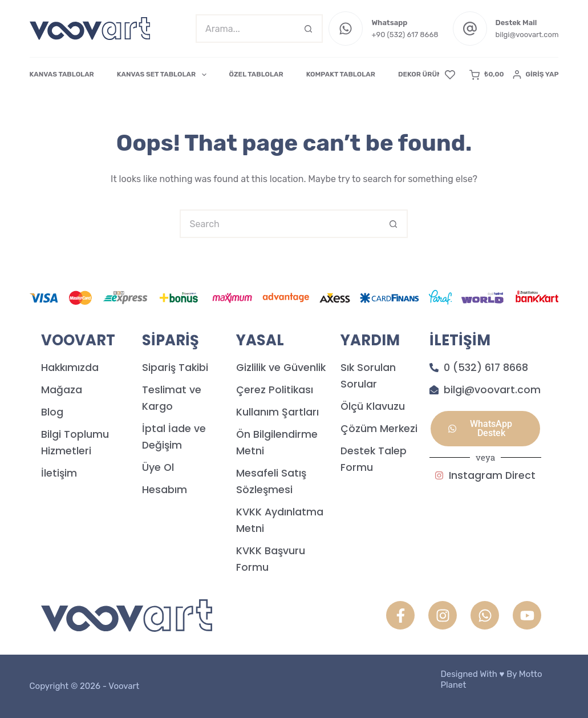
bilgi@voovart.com (527, 35)
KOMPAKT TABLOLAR (341, 74)
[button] (486, 429)
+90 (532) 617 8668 (405, 35)
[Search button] (309, 29)
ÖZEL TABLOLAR (256, 74)
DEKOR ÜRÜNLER (426, 74)
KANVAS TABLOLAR (62, 74)
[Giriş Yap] (536, 75)
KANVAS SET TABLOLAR (164, 75)
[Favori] (450, 75)
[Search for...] (245, 29)
